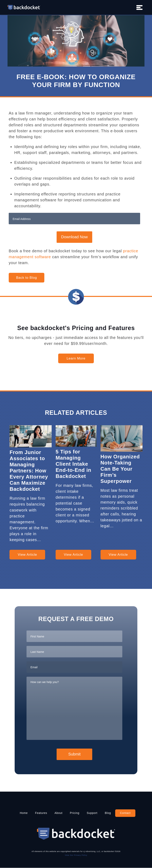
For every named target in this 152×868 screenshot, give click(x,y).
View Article (27, 555)
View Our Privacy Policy (76, 855)
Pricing (75, 813)
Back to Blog (26, 278)
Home (23, 813)
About (58, 813)
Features (41, 813)
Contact (126, 813)
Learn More (76, 358)
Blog (109, 813)
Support (92, 813)
